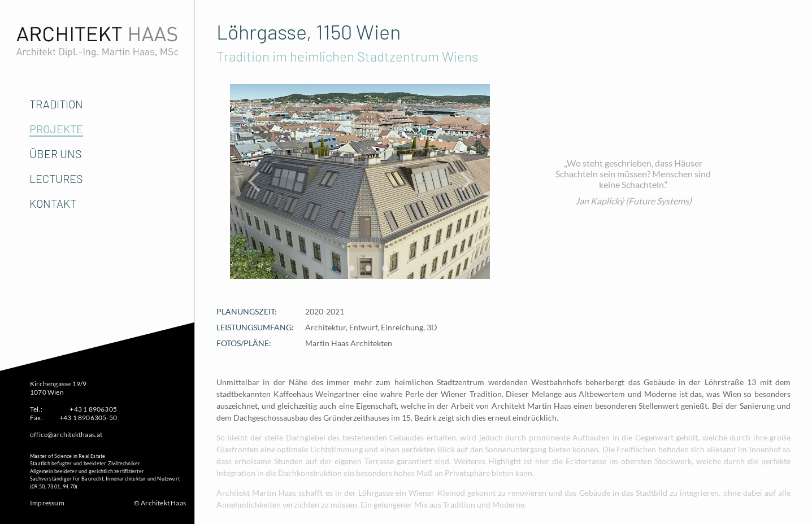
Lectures (56, 178)
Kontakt (53, 203)
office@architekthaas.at (66, 435)
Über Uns (56, 154)
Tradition (56, 104)
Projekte (56, 129)
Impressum (47, 503)
